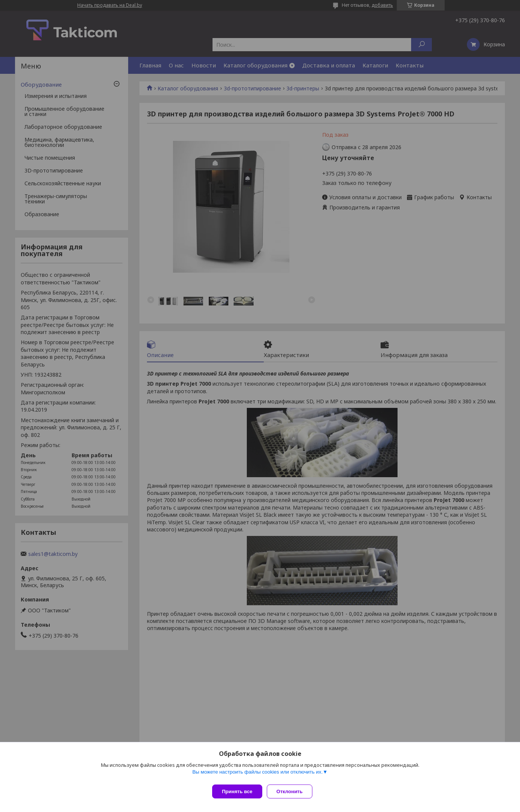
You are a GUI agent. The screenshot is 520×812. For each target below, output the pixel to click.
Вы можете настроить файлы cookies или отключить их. (257, 775)
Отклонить (293, 791)
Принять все (237, 791)
